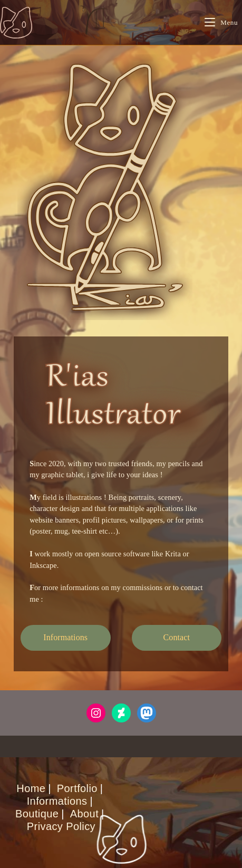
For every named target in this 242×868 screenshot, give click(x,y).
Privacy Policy (61, 826)
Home (31, 788)
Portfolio (77, 788)
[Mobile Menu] (221, 22)
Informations (57, 801)
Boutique (37, 814)
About (84, 814)
